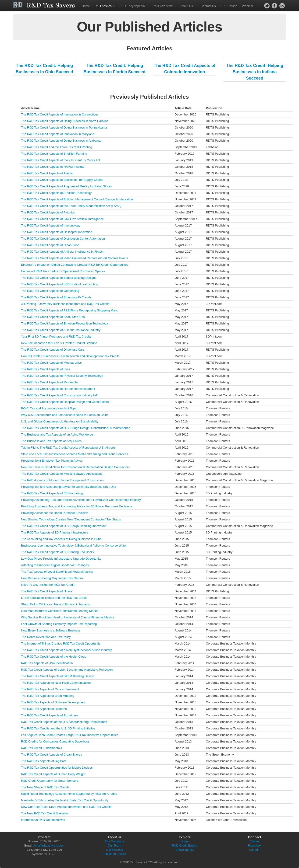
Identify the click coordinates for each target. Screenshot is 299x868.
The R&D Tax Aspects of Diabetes (44, 709)
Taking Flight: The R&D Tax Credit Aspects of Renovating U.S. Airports (68, 448)
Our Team (115, 845)
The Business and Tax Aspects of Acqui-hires (51, 441)
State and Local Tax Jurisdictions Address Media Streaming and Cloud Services (75, 454)
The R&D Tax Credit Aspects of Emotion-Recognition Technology (64, 323)
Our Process (114, 850)
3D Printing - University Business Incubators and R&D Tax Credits (65, 304)
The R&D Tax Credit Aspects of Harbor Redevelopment (58, 389)
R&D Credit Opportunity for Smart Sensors (50, 781)
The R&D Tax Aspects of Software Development (53, 702)
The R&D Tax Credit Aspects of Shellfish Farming (54, 154)
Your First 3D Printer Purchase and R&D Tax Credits (56, 336)
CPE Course (229, 6)
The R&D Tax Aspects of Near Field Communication (56, 683)
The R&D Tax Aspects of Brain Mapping (48, 696)
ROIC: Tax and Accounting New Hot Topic (49, 408)
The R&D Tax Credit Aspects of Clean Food (50, 245)
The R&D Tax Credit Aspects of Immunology (51, 225)
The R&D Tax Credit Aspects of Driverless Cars (53, 350)
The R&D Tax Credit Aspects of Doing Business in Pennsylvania (64, 127)
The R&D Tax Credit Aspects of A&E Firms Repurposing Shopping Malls (69, 310)
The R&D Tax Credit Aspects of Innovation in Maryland (58, 134)
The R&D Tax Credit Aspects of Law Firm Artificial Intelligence (62, 219)
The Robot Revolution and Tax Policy (46, 637)
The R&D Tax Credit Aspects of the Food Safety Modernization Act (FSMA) (71, 206)
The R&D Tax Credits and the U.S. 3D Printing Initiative (58, 728)
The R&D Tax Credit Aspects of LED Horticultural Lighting (60, 284)
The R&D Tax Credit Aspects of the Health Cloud (54, 657)
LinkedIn (255, 850)
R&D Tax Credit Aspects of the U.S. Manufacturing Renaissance (64, 722)
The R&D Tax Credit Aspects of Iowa (46, 369)
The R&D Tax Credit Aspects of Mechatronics (51, 363)
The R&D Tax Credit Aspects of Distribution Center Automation (63, 239)
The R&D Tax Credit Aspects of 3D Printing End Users (57, 552)
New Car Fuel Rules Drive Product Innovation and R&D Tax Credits (66, 807)
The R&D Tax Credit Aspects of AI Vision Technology (56, 193)
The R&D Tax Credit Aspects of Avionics (48, 212)
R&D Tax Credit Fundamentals (41, 748)
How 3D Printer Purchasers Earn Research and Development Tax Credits (70, 356)
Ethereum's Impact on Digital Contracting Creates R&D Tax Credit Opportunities (75, 265)
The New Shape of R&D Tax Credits (45, 787)
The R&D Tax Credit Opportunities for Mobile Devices (57, 768)
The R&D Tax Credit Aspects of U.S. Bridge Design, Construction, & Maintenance (76, 428)
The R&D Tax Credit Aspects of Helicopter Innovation (57, 232)
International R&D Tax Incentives (43, 820)
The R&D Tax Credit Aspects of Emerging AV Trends (56, 297)
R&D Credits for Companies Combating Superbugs (55, 741)
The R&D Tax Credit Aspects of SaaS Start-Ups (53, 317)
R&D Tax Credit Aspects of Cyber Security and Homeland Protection (67, 670)
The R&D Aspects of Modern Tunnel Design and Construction (62, 480)
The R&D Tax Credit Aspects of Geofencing (50, 291)
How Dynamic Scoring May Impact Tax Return (52, 578)
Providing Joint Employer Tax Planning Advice (52, 461)
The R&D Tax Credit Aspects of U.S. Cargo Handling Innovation (64, 526)
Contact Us (208, 6)
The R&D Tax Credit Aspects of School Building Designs (59, 278)
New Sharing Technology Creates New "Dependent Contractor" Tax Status (71, 519)
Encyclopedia (184, 850)
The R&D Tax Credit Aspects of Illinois (47, 591)
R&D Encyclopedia (134, 6)
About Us (188, 6)
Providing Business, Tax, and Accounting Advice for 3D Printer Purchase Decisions (77, 506)
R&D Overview (164, 6)
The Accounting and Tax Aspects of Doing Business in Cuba (61, 539)
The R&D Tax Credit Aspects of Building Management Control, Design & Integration (77, 199)
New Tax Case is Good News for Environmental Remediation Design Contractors (75, 467)
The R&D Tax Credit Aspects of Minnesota (49, 382)
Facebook (255, 845)
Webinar (248, 6)
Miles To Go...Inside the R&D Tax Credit (48, 585)
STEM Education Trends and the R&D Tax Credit (54, 598)
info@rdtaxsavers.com (50, 845)
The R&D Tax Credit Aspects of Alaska (47, 173)
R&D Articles (105, 6)
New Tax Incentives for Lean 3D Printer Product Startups (59, 343)
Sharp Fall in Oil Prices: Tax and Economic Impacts (55, 604)
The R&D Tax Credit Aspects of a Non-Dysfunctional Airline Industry (66, 650)
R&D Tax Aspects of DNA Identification (47, 663)
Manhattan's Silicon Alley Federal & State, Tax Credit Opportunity (65, 800)
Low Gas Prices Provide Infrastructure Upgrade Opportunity (61, 559)
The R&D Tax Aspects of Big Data (44, 761)
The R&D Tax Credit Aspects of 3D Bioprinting (52, 493)
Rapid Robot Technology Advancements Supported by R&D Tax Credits (69, 794)
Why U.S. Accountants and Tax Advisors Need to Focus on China (65, 415)
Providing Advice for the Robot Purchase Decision (55, 513)
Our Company (115, 841)
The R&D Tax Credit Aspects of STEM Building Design (58, 676)
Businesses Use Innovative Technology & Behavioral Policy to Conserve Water (74, 546)
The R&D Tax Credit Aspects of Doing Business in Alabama (61, 141)
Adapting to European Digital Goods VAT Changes (55, 565)
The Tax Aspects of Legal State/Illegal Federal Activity (57, 572)
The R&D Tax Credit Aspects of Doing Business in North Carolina (65, 121)
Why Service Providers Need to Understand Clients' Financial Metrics (68, 617)
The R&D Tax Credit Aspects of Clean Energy (52, 755)
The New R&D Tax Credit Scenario (44, 813)
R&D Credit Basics (185, 845)
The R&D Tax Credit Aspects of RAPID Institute (53, 167)
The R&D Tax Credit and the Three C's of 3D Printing (57, 147)
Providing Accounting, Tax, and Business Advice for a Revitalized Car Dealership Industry (81, 500)
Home (86, 6)
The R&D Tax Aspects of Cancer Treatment (50, 689)
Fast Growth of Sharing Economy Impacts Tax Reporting (59, 624)
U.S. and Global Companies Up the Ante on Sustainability (60, 421)
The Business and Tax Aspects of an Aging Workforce (57, 434)
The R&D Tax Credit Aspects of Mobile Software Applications (62, 474)
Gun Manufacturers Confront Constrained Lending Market (60, 611)
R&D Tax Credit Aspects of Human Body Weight (53, 774)
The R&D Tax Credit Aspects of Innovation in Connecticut (59, 114)
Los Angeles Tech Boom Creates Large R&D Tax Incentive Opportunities (70, 735)
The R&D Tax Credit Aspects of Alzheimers (50, 715)
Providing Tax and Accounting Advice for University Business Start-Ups (69, 487)
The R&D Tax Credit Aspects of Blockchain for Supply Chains (62, 180)
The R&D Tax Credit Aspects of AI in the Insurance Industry (61, 330)
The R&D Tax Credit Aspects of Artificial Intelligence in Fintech (63, 252)
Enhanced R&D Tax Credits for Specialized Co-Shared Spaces (63, 271)
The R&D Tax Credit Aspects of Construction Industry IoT (59, 395)
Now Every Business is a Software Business (51, 630)
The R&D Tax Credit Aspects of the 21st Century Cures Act (61, 160)
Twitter (255, 841)
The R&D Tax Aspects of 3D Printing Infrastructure (55, 532)
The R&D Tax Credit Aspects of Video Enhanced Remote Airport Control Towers (75, 258)
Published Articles (115, 854)
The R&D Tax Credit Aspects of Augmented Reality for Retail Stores (66, 186)
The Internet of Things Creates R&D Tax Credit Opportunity (61, 643)
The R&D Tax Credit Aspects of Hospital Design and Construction (65, 402)
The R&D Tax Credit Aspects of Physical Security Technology (62, 376)
